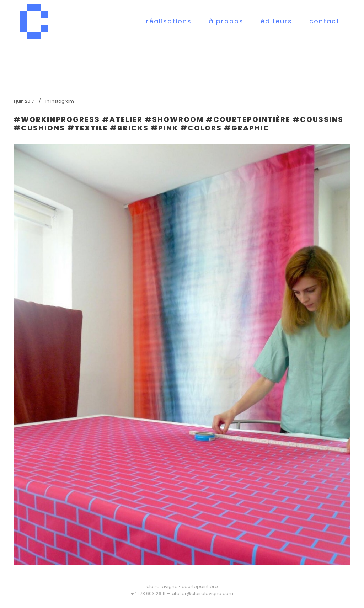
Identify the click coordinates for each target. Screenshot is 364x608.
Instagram (62, 101)
